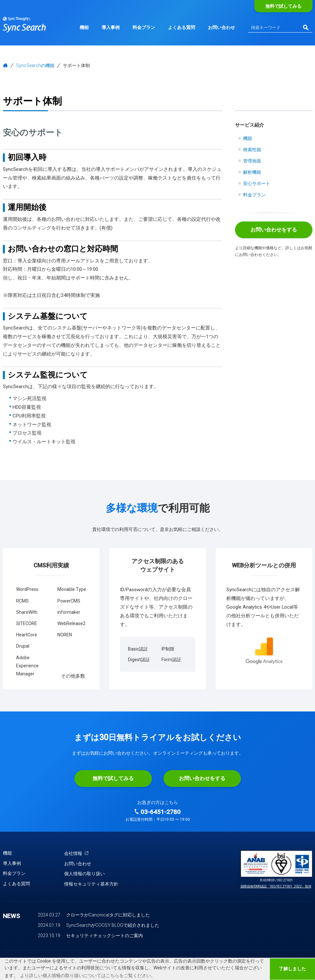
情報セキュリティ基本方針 (91, 884)
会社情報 (77, 853)
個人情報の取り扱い (84, 874)
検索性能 (252, 150)
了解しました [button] (292, 969)
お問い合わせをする (274, 230)
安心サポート (257, 183)
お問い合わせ (221, 27)
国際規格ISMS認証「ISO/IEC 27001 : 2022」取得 (276, 886)
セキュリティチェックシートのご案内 (104, 936)
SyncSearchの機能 (35, 65)
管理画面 (252, 161)
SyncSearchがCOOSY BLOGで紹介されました (113, 925)
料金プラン (144, 27)
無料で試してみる (283, 6)
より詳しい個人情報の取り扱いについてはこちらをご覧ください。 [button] (88, 975)
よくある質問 (182, 27)
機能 (84, 27)
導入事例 (111, 27)
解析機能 (252, 172)
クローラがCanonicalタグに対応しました (108, 915)
